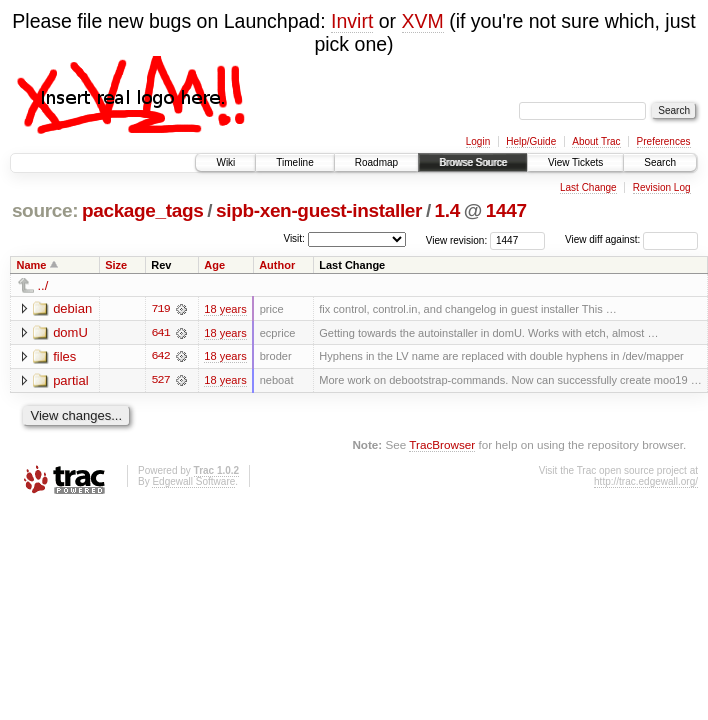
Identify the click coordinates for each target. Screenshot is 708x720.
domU (70, 332)
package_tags (143, 210)
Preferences (664, 141)
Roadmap (376, 162)
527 (161, 381)
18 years (225, 309)
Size (116, 265)
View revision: (457, 239)
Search (660, 162)
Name (32, 265)
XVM (423, 21)
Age (214, 265)
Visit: (294, 238)
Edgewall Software (193, 482)
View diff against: (631, 239)
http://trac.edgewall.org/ (646, 482)
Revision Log (662, 187)
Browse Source (473, 162)
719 (161, 309)
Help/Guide (531, 141)
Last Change (588, 187)
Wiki (225, 162)
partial (70, 380)
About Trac (596, 141)
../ (43, 285)
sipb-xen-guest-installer (319, 210)
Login (478, 141)
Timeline (294, 162)
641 (161, 333)
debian (72, 308)
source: (45, 210)
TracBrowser (442, 445)
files (64, 356)
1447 (506, 210)
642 (161, 357)
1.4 (447, 210)
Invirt (352, 21)
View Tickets (575, 162)
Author (277, 265)
